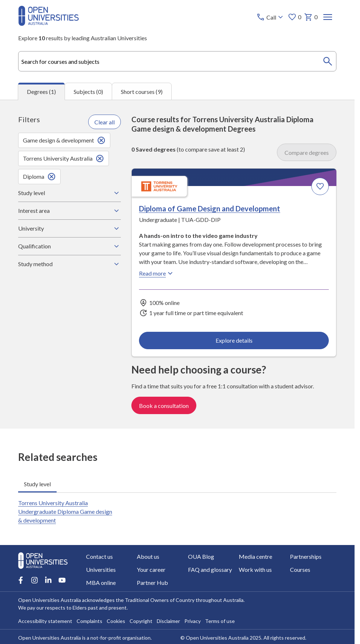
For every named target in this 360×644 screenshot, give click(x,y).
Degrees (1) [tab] (41, 92)
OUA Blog (201, 556)
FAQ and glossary (210, 569)
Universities (101, 569)
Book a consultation (164, 406)
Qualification (69, 246)
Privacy (193, 621)
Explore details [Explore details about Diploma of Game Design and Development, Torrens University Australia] (234, 340)
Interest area (69, 211)
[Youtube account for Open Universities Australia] (62, 580)
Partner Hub (152, 583)
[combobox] (177, 61)
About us (148, 556)
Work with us (255, 569)
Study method (69, 264)
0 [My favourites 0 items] (294, 17)
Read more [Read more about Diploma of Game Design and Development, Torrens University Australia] (157, 273)
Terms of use (220, 621)
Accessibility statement (45, 621)
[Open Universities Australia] (48, 23)
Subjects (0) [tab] (88, 92)
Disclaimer (168, 621)
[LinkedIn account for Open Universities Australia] (48, 580)
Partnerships (306, 556)
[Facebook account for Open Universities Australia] (21, 580)
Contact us (99, 556)
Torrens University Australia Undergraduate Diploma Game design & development (65, 511)
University (69, 228)
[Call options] (271, 17)
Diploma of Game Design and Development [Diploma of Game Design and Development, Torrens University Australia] (210, 209)
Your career (151, 569)
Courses (300, 569)
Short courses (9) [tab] (142, 92)
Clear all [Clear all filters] (105, 122)
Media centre (255, 556)
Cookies (116, 621)
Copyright (141, 621)
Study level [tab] (37, 484)
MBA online (101, 583)
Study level (69, 193)
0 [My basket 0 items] (311, 17)
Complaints (89, 621)
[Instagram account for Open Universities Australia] (34, 580)
